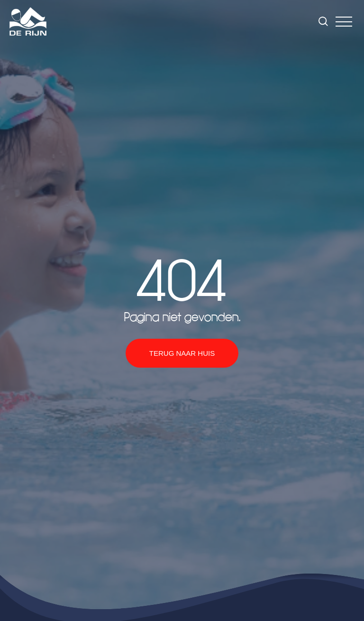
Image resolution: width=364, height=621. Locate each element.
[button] (344, 22)
